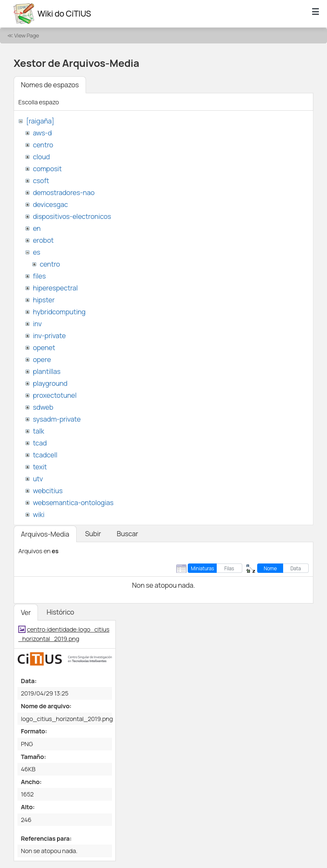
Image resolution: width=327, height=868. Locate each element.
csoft (41, 181)
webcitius (48, 491)
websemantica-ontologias (73, 503)
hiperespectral (55, 288)
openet (44, 348)
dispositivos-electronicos (72, 216)
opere (42, 359)
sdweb (43, 407)
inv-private (49, 336)
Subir (93, 534)
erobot (43, 240)
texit (40, 467)
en (37, 228)
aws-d (42, 133)
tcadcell (45, 455)
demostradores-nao (64, 193)
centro (43, 145)
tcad (40, 443)
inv (37, 324)
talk (38, 431)
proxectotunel (55, 395)
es (36, 252)
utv (38, 479)
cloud (41, 157)
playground (50, 383)
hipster (44, 300)
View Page (26, 35)
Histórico (60, 612)
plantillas (47, 371)
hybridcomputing (59, 312)
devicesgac (50, 204)
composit (47, 169)
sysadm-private (57, 419)
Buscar (127, 534)
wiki (39, 514)
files (39, 276)
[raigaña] (40, 121)
